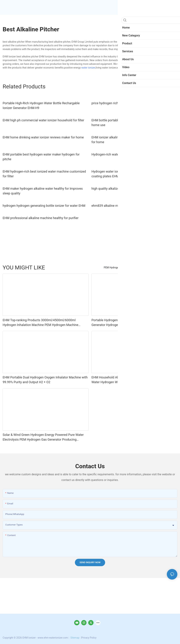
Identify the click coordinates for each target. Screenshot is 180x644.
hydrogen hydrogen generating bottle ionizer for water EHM (44, 206)
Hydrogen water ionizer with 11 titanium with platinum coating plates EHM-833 (129, 174)
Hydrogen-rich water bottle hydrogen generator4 (125, 154)
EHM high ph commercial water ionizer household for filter (43, 120)
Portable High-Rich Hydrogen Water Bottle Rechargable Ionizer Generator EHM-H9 (41, 105)
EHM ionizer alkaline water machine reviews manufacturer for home (132, 140)
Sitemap (75, 638)
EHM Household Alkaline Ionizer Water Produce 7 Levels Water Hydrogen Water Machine (131, 380)
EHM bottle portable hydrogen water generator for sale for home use (132, 123)
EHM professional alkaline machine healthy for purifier (41, 218)
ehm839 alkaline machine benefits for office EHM (126, 206)
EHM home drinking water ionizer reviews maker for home (43, 137)
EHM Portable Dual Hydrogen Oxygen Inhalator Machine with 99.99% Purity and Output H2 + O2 (45, 380)
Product (153, 267)
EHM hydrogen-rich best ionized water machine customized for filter (44, 174)
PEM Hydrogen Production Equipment (124, 267)
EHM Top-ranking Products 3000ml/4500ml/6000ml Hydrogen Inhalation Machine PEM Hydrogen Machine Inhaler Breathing (41, 323)
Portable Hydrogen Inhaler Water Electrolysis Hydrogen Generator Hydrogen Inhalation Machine (130, 322)
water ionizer (88, 68)
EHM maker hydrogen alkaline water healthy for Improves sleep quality (43, 191)
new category (168, 267)
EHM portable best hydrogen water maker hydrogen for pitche (41, 157)
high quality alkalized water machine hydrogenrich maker (131, 189)
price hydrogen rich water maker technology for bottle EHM (133, 103)
